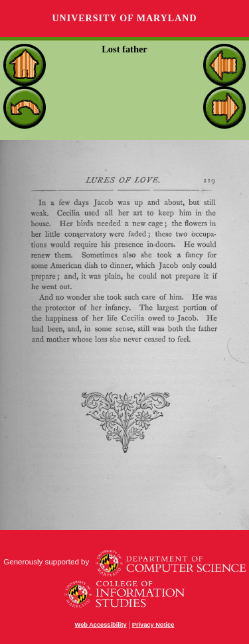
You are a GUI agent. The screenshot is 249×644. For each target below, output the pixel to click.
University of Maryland (124, 18)
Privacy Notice (153, 625)
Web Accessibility (101, 625)
